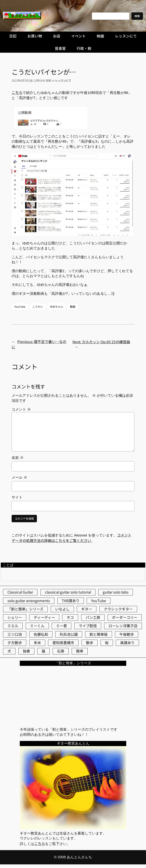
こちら (17, 92)
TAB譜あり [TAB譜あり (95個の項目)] (71, 601)
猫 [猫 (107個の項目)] (43, 651)
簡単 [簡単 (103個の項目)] (80, 651)
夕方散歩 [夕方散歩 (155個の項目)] (15, 643)
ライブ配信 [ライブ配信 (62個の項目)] (88, 626)
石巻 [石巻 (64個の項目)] (61, 651)
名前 (17, 458)
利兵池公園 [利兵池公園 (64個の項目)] (69, 634)
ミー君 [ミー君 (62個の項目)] (61, 626)
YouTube (20, 306)
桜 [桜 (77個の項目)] (107, 643)
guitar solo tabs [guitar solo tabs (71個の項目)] (116, 592)
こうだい (38, 306)
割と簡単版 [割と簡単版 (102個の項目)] (99, 634)
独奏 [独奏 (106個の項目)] (26, 651)
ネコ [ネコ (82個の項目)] (70, 617)
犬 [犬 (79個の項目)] (9, 651)
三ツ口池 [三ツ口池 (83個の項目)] (15, 634)
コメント (21, 409)
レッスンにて (63, 80)
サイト (17, 497)
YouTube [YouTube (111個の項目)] (99, 601)
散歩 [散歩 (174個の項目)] (90, 643)
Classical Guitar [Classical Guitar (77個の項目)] (20, 592)
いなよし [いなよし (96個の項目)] (62, 609)
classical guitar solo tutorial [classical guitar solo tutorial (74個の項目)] (68, 592)
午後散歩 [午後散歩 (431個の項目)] (127, 634)
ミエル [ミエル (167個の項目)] (13, 626)
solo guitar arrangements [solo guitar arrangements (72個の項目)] (29, 601)
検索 (137, 16)
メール (19, 477)
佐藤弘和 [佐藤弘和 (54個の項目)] (41, 634)
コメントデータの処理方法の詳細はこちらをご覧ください (71, 538)
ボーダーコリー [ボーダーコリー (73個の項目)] (125, 617)
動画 (73, 306)
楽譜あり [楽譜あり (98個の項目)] (127, 643)
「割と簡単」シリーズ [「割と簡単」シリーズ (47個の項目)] (25, 609)
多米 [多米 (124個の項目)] (37, 643)
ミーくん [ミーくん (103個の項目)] (37, 626)
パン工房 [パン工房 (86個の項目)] (93, 617)
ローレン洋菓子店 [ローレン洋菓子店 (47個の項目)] (123, 626)
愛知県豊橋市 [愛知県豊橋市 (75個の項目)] (63, 643)
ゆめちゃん (56, 306)
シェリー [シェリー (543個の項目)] (15, 617)
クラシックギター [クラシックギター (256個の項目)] (118, 609)
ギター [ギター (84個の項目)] (87, 609)
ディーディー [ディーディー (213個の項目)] (44, 617)
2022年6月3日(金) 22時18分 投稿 (31, 80)
